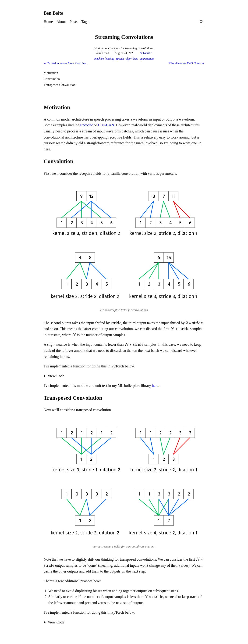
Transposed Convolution (60, 85)
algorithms (132, 59)
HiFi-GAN (106, 125)
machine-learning (104, 59)
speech (120, 59)
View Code (56, 376)
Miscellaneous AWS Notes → (186, 63)
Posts (74, 22)
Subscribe (146, 53)
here (155, 386)
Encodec (87, 125)
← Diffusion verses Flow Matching (65, 63)
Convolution (52, 79)
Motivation (51, 73)
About (61, 22)
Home (48, 22)
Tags (85, 22)
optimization (147, 59)
